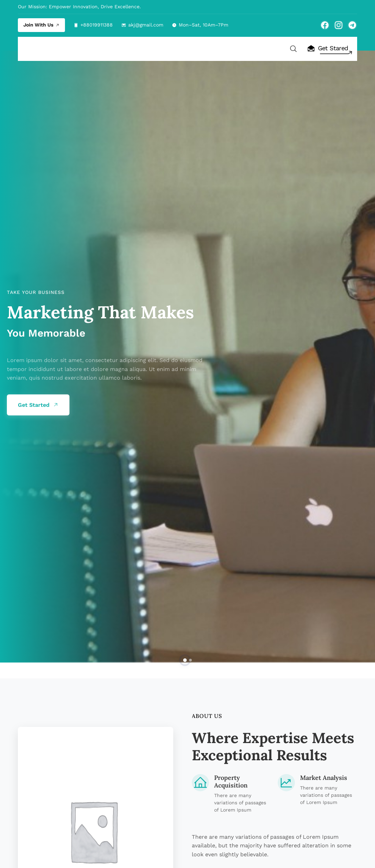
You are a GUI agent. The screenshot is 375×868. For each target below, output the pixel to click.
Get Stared (327, 49)
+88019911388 (97, 25)
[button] (185, 660)
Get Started (38, 405)
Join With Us (41, 25)
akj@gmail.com (146, 25)
